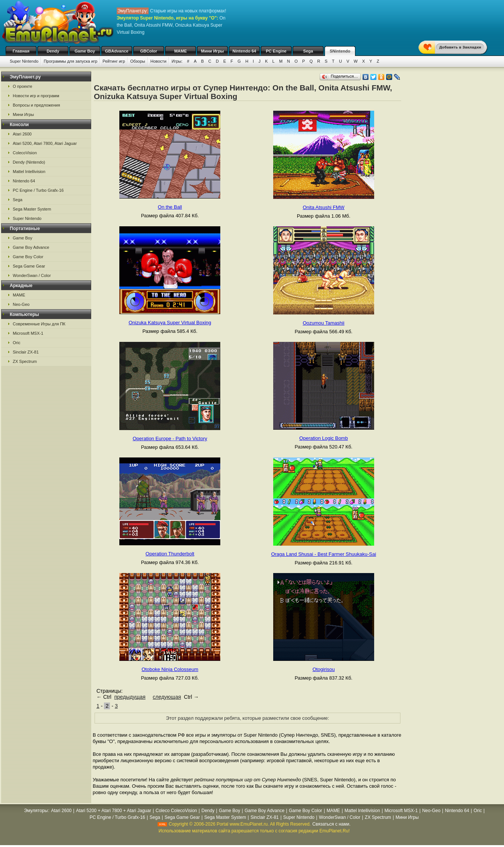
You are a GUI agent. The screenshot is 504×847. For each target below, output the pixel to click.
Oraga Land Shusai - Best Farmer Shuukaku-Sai (323, 554)
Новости (159, 61)
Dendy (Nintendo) (29, 162)
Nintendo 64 (244, 51)
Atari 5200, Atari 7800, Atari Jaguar (45, 143)
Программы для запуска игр (70, 61)
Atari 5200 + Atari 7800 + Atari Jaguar (114, 811)
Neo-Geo (21, 304)
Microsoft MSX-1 (28, 333)
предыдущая (130, 697)
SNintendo (340, 51)
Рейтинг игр (114, 61)
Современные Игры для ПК (39, 324)
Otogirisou (324, 669)
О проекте (23, 86)
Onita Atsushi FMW (324, 207)
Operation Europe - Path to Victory (170, 439)
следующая (167, 697)
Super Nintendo (24, 61)
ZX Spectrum (25, 361)
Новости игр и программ (36, 96)
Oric (17, 343)
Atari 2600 (22, 134)
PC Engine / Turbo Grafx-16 (38, 190)
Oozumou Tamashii (324, 323)
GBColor (148, 51)
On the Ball (170, 207)
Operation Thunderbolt (170, 554)
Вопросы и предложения (36, 105)
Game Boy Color (28, 257)
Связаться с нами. (331, 824)
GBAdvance (117, 51)
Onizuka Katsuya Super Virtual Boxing (170, 323)
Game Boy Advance (31, 247)
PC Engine (276, 51)
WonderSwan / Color (32, 275)
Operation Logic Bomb (324, 438)
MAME (181, 51)
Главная (21, 51)
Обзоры (138, 61)
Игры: (177, 61)
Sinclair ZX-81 (26, 352)
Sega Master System (32, 209)
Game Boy (85, 51)
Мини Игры (213, 51)
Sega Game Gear (29, 266)
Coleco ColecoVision (176, 811)
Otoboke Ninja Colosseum (170, 669)
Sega (308, 51)
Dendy (53, 51)
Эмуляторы (36, 811)
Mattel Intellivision (29, 172)
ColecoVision (25, 153)
